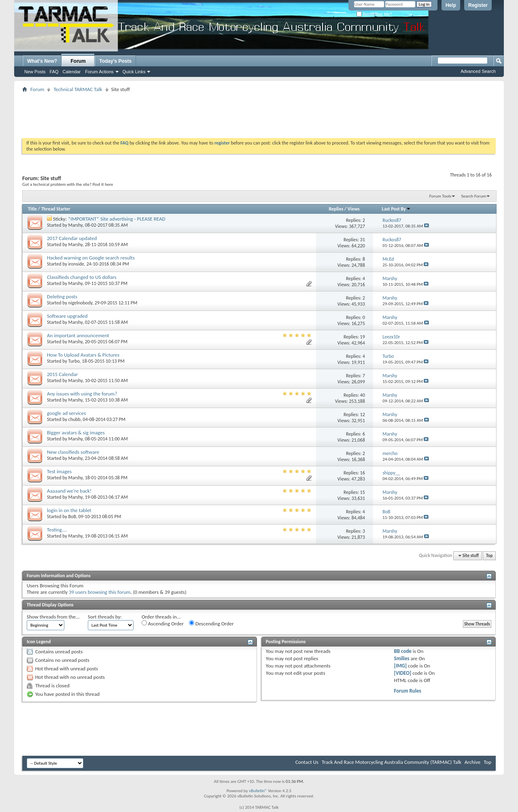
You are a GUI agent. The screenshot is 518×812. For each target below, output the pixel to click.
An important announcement (78, 335)
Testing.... (57, 530)
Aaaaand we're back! (69, 491)
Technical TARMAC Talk (78, 89)
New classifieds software (73, 452)
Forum (78, 61)
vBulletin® (258, 791)
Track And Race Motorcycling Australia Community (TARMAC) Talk (392, 762)
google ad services (66, 413)
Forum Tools (440, 196)
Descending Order (211, 623)
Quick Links (134, 72)
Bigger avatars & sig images (76, 433)
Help (451, 5)
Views (354, 209)
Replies (336, 209)
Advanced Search (478, 71)
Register (478, 5)
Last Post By (396, 209)
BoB (72, 517)
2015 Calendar (62, 374)
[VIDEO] (403, 673)
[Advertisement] (259, 113)
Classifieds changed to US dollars (82, 277)
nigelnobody (80, 303)
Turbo (74, 361)
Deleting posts (62, 297)
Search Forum (474, 196)
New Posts (35, 72)
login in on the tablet (69, 510)
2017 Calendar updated (72, 238)
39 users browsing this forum (100, 592)
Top (489, 556)
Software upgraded (67, 316)
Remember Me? (374, 14)
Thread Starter (56, 209)
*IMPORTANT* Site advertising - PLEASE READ (117, 219)
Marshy (75, 225)
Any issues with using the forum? (82, 394)
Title (32, 209)
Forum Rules (408, 691)
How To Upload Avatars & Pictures (83, 355)
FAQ (54, 72)
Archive (472, 762)
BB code (403, 651)
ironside (76, 264)
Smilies (402, 658)
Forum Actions (99, 72)
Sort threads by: (105, 617)
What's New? (42, 61)
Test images (59, 471)
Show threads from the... (53, 617)
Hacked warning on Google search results (91, 258)
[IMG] (401, 666)
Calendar (72, 72)
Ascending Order (163, 623)
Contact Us (307, 762)
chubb (74, 419)
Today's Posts (115, 61)
